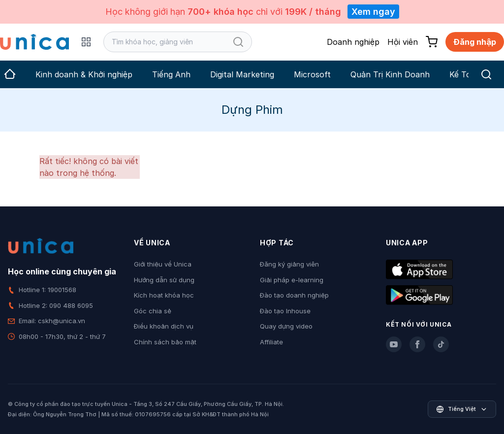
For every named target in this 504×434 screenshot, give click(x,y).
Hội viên (403, 42)
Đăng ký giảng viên (289, 264)
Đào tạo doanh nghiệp (294, 295)
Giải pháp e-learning (292, 280)
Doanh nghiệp (353, 42)
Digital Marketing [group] (242, 74)
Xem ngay (373, 12)
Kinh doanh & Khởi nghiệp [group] (84, 74)
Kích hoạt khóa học (164, 295)
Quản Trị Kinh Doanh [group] (390, 74)
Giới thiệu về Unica (163, 264)
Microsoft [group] (312, 74)
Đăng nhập (475, 42)
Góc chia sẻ (153, 311)
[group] (10, 74)
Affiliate (271, 342)
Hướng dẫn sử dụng (164, 280)
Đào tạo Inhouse (285, 311)
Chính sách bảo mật (165, 342)
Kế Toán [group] (465, 74)
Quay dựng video (286, 326)
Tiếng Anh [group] (171, 74)
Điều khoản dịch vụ (164, 326)
